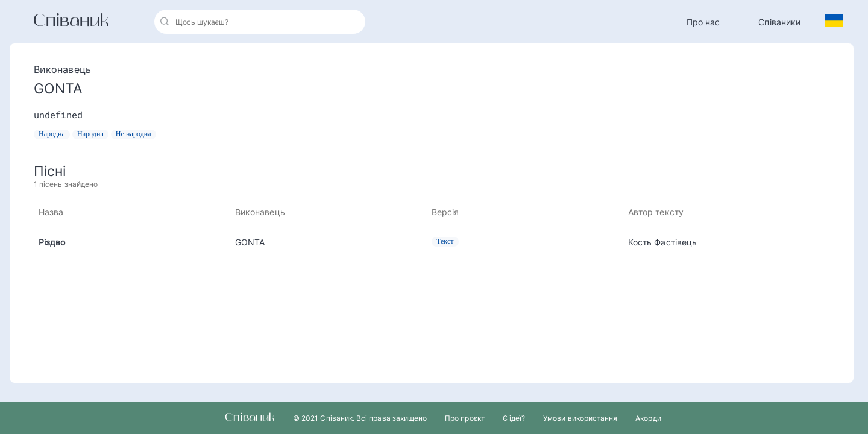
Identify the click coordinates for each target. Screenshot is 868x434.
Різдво (52, 242)
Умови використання (580, 418)
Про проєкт (465, 418)
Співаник (71, 22)
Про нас (703, 22)
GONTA (250, 242)
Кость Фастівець (662, 242)
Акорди (648, 418)
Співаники (779, 22)
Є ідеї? (514, 418)
